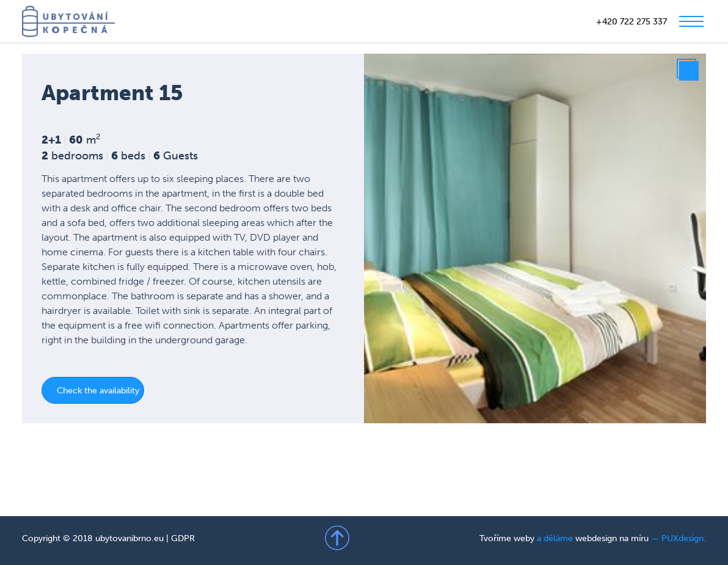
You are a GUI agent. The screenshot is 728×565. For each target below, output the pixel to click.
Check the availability (98, 391)
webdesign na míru (612, 538)
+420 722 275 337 (632, 22)
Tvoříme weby (507, 538)
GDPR (183, 538)
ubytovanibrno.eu (129, 538)
